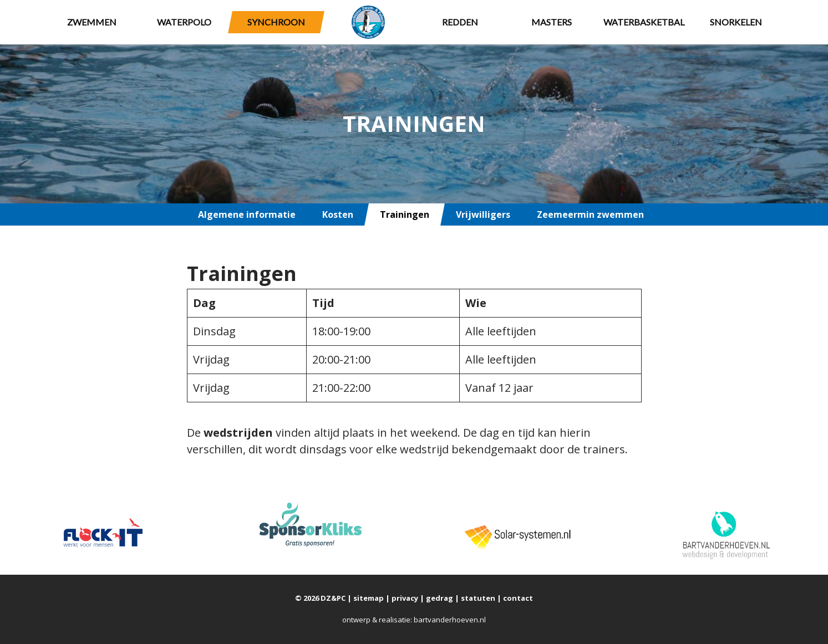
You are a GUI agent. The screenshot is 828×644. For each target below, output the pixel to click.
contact (518, 598)
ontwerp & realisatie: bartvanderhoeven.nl (414, 620)
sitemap (369, 598)
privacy (405, 598)
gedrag (440, 598)
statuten (478, 598)
